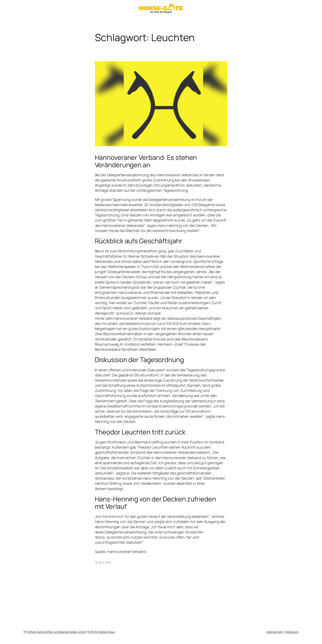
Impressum (292, 632)
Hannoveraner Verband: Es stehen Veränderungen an (146, 161)
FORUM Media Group (101, 632)
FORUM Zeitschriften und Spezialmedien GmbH (56, 632)
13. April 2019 (103, 562)
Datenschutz (274, 632)
